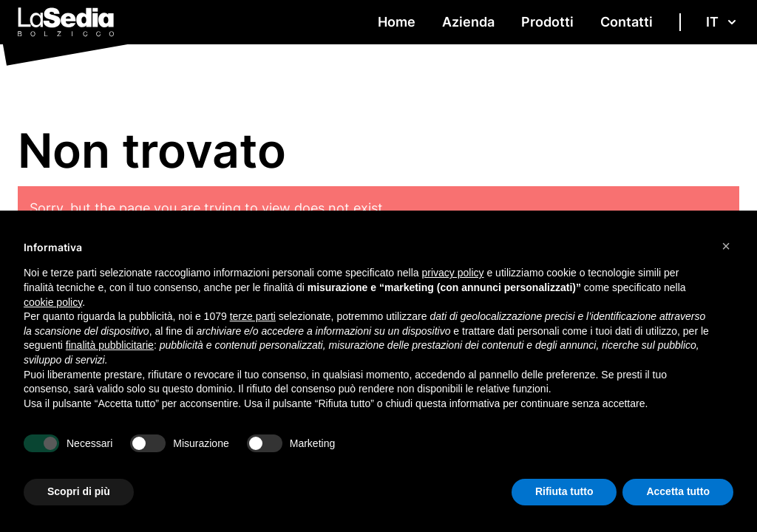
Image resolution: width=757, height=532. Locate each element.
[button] (726, 246)
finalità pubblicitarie (110, 345)
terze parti (253, 316)
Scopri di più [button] (79, 491)
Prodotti (547, 22)
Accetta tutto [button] (678, 491)
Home (397, 22)
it (723, 22)
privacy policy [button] (453, 273)
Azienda (468, 22)
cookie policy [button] (53, 302)
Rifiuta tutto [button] (564, 491)
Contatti (627, 22)
